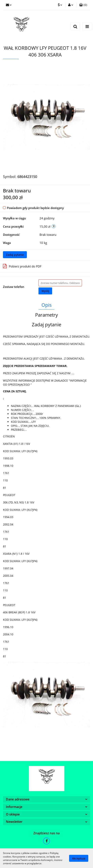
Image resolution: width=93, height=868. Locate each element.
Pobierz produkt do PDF (22, 266)
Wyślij (45, 291)
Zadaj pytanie (15, 255)
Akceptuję (79, 858)
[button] (83, 5)
